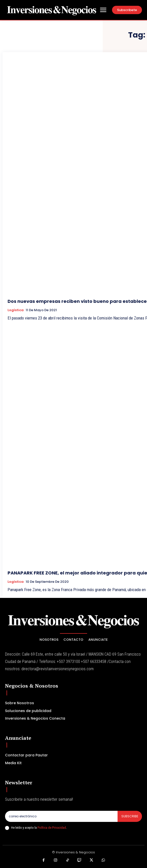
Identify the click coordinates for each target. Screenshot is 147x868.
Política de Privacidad (52, 828)
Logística (16, 310)
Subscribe (130, 816)
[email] (61, 816)
